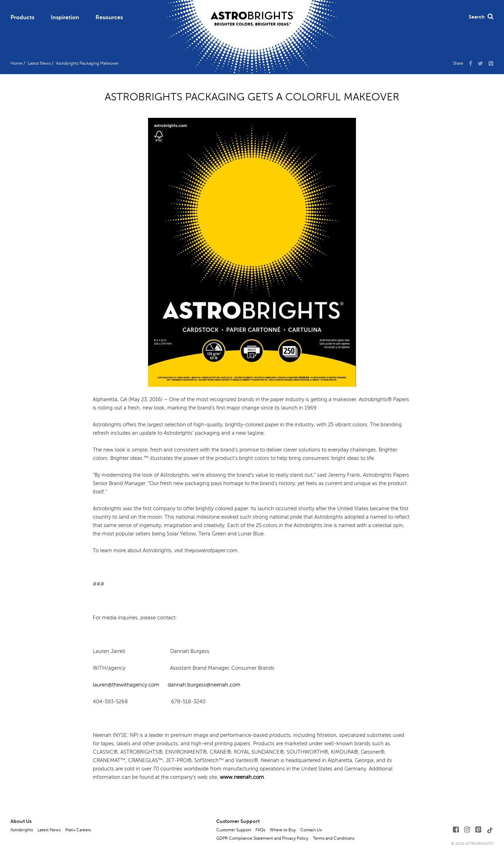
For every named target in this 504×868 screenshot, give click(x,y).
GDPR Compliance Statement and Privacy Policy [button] (262, 838)
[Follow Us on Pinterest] (478, 830)
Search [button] (481, 17)
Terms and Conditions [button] (334, 838)
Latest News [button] (39, 63)
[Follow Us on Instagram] (467, 830)
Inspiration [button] (65, 17)
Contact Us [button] (311, 830)
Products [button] (22, 17)
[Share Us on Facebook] (471, 63)
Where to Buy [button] (283, 830)
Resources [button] (109, 17)
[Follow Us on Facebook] (456, 830)
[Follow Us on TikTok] (490, 830)
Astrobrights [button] (22, 830)
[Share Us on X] (480, 63)
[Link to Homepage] (253, 13)
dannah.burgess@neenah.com (203, 685)
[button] (491, 63)
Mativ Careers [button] (78, 830)
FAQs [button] (260, 830)
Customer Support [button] (234, 830)
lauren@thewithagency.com (127, 685)
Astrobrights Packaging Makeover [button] (87, 63)
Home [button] (16, 63)
